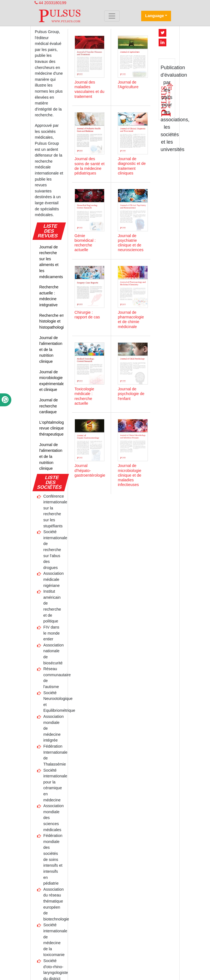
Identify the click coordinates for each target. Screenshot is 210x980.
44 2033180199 (50, 3)
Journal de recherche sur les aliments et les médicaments (51, 262)
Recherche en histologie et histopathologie (53, 321)
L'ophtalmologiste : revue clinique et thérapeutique (56, 428)
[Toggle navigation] (112, 16)
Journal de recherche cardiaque (48, 406)
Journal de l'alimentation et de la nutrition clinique (51, 350)
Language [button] (154, 16)
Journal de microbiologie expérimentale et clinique (52, 381)
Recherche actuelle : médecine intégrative (49, 296)
